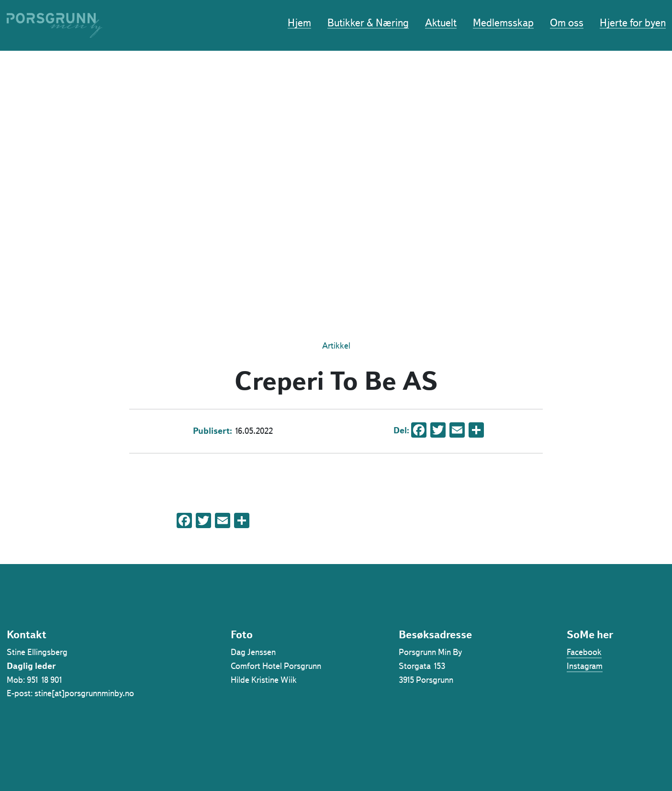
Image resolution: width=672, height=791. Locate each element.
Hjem (299, 23)
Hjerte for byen (633, 23)
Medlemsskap (503, 23)
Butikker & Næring (368, 23)
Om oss (567, 23)
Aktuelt (441, 23)
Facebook (584, 652)
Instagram (585, 666)
